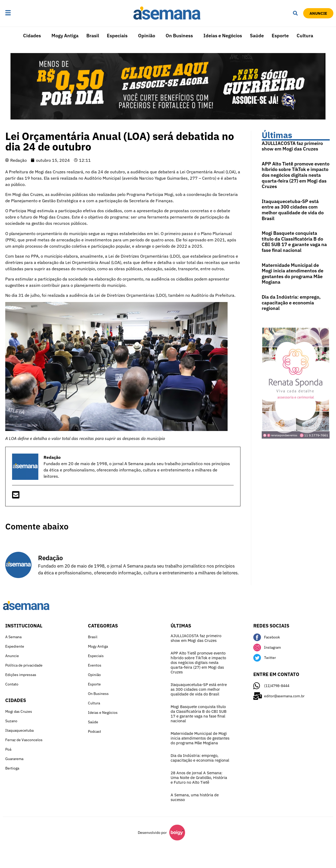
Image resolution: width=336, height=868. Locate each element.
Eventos (95, 665)
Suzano (11, 721)
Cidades (32, 36)
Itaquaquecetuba (19, 730)
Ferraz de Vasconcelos (24, 740)
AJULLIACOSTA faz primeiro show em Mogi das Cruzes (292, 146)
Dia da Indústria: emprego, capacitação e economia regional (291, 303)
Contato (12, 684)
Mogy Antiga (65, 36)
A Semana (13, 637)
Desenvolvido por (152, 833)
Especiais (117, 36)
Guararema (14, 759)
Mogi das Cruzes (19, 711)
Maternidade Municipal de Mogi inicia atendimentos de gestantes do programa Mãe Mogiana (293, 274)
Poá (8, 749)
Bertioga (12, 768)
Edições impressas (21, 675)
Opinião (147, 36)
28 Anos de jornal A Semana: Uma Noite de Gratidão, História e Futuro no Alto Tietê (199, 778)
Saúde (257, 36)
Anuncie (12, 656)
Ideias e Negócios (223, 36)
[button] (24, 13)
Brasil (93, 36)
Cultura (305, 36)
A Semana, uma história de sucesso (195, 797)
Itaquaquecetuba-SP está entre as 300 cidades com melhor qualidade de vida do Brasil (293, 210)
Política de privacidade (24, 665)
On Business (179, 36)
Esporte (280, 36)
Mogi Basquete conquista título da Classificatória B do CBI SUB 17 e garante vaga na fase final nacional (294, 242)
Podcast (94, 731)
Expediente (15, 646)
